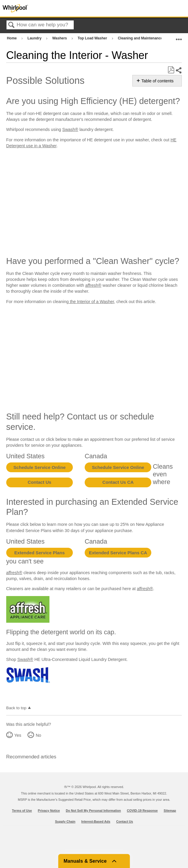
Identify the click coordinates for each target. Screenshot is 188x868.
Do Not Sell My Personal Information (93, 811)
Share (179, 70)
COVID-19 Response (142, 811)
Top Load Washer (93, 38)
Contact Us (40, 482)
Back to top (16, 708)
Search (12, 25)
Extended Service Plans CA (118, 553)
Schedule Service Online (39, 467)
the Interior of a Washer (91, 302)
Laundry (35, 38)
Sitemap (170, 811)
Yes (18, 735)
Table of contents (157, 81)
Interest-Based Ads (96, 821)
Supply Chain (65, 821)
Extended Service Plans (39, 553)
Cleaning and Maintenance (141, 38)
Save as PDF (171, 70)
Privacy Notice (49, 811)
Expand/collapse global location (179, 37)
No (38, 735)
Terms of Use (22, 811)
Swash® (70, 129)
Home (12, 38)
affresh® (93, 285)
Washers (60, 38)
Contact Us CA (118, 482)
